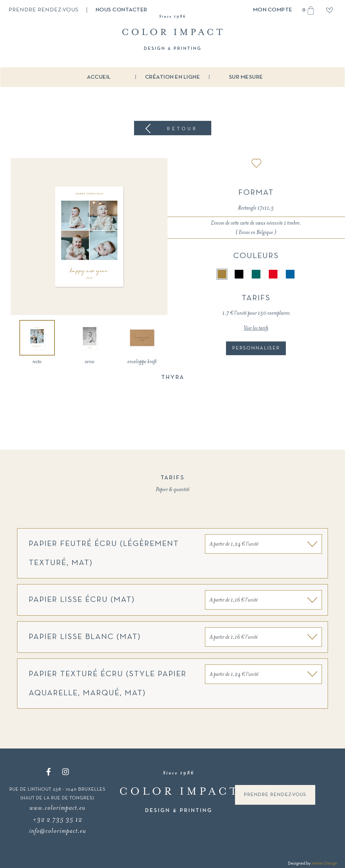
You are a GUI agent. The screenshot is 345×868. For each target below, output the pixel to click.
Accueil (99, 77)
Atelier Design (324, 863)
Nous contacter (122, 10)
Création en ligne (173, 77)
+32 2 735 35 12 (57, 819)
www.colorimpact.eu (57, 808)
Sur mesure (246, 77)
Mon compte (273, 10)
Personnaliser (256, 348)
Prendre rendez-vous (44, 10)
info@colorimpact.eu (57, 831)
